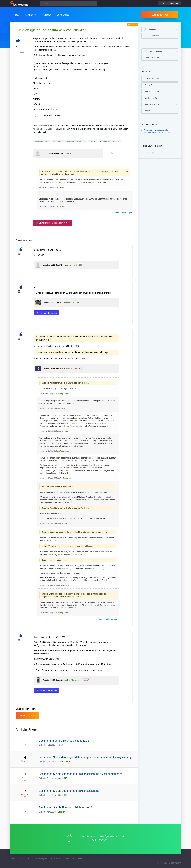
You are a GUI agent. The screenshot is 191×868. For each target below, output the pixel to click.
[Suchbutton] (94, 4)
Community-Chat (152, 58)
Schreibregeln (41, 859)
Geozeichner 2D (152, 91)
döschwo (62, 207)
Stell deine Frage (160, 15)
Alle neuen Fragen (149, 153)
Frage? (16, 15)
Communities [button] (63, 15)
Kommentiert (43, 188)
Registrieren (174, 3)
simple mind (72, 265)
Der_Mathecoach (66, 478)
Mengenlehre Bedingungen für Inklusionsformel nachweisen (156, 131)
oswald (62, 188)
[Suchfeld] (68, 4)
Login (162, 3)
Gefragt (46, 153)
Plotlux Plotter (151, 85)
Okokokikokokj (65, 762)
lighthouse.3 (68, 153)
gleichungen (58, 141)
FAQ (30, 859)
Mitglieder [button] (46, 15)
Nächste (132, 25)
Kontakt (81, 859)
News (13, 859)
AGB (22, 859)
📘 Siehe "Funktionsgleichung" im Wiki (53, 223)
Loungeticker (153, 36)
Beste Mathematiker (153, 51)
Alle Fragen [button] (30, 15)
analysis (93, 141)
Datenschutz (69, 859)
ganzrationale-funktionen (76, 141)
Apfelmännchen (65, 451)
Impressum (55, 859)
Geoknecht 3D (151, 98)
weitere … (149, 111)
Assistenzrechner (152, 104)
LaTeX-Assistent (152, 79)
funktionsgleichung (42, 141)
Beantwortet (48, 265)
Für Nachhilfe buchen (48, 313)
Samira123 (63, 778)
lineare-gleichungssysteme (110, 141)
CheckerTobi (63, 812)
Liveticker (152, 29)
